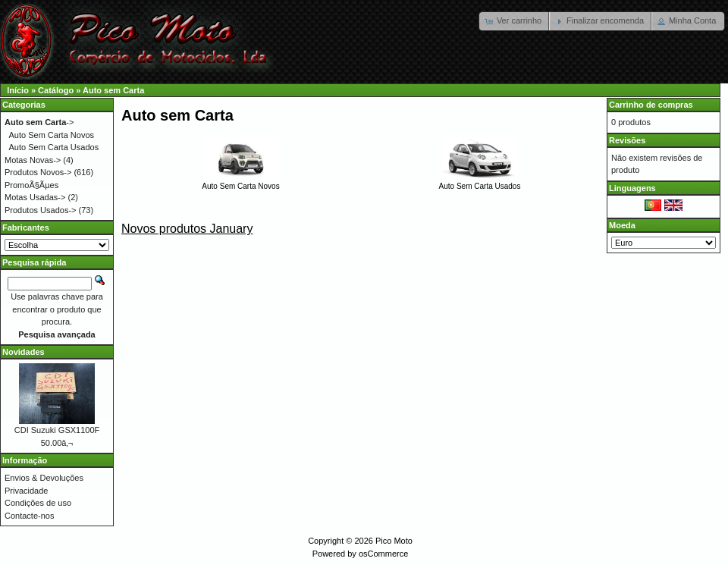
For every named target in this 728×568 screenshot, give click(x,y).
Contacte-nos (29, 516)
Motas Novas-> (33, 160)
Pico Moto (394, 541)
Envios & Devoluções (44, 478)
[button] (515, 21)
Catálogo (56, 90)
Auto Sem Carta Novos (240, 182)
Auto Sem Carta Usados (480, 182)
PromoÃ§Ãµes (31, 185)
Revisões (627, 140)
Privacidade (26, 491)
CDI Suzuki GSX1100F (57, 430)
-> (39, 122)
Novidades (24, 352)
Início (18, 90)
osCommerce (383, 554)
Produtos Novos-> (38, 172)
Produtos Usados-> (40, 210)
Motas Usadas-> (35, 197)
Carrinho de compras (651, 105)
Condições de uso (38, 503)
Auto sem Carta (113, 90)
